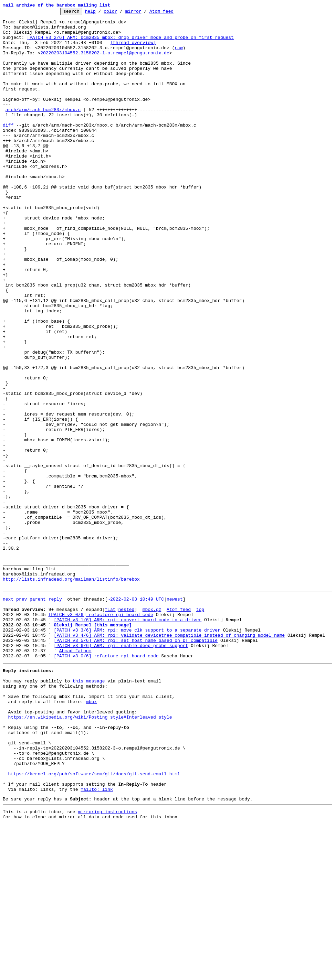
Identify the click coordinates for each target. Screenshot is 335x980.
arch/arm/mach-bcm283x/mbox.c (43, 130)
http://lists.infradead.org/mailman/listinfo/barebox (71, 693)
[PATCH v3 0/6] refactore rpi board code (101, 734)
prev (22, 715)
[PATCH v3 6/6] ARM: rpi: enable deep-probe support (121, 771)
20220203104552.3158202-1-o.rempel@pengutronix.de (105, 62)
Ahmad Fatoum (75, 777)
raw (179, 56)
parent (38, 715)
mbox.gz (152, 728)
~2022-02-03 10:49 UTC (136, 715)
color (121, 13)
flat (110, 728)
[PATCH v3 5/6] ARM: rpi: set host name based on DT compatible (136, 765)
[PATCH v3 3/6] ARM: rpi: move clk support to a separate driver (137, 753)
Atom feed (172, 13)
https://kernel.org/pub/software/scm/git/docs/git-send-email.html (94, 923)
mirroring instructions (107, 966)
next (8, 715)
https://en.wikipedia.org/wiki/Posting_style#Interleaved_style (90, 855)
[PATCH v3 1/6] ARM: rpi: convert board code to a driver (128, 740)
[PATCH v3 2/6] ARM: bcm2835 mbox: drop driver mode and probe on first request (130, 43)
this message (89, 812)
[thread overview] (133, 50)
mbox (91, 837)
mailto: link (97, 942)
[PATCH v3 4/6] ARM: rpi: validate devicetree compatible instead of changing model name (169, 759)
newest (175, 715)
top (200, 728)
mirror (144, 13)
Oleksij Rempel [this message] (93, 746)
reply (55, 715)
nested (126, 728)
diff (8, 149)
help (101, 13)
